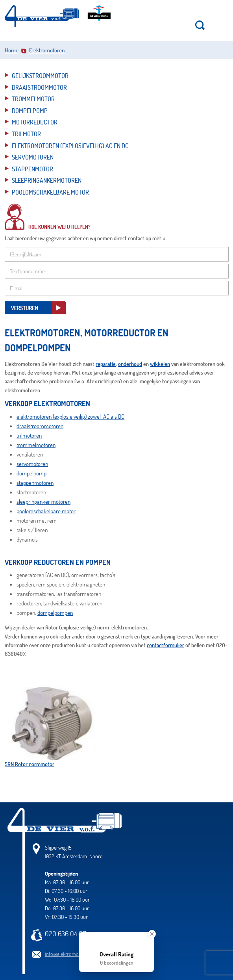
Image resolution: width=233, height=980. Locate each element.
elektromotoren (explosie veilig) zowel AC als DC (70, 416)
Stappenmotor (32, 169)
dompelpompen (55, 612)
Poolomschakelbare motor (50, 192)
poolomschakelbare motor (46, 511)
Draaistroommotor (39, 87)
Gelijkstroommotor (40, 75)
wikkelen (160, 364)
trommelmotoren (36, 445)
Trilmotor (26, 134)
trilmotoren (29, 435)
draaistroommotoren (40, 426)
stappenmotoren (35, 483)
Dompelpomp (30, 110)
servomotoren (32, 464)
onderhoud (130, 364)
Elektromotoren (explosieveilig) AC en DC (70, 146)
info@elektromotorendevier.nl (76, 954)
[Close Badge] (152, 934)
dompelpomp (31, 473)
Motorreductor (35, 122)
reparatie (106, 364)
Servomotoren (33, 157)
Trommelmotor (33, 99)
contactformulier (166, 645)
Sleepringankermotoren (47, 180)
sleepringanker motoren (43, 501)
